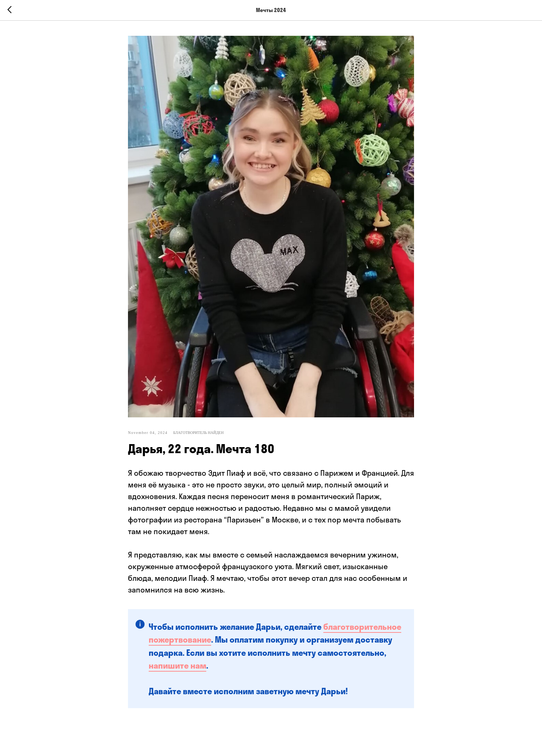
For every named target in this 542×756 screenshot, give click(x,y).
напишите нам (177, 666)
